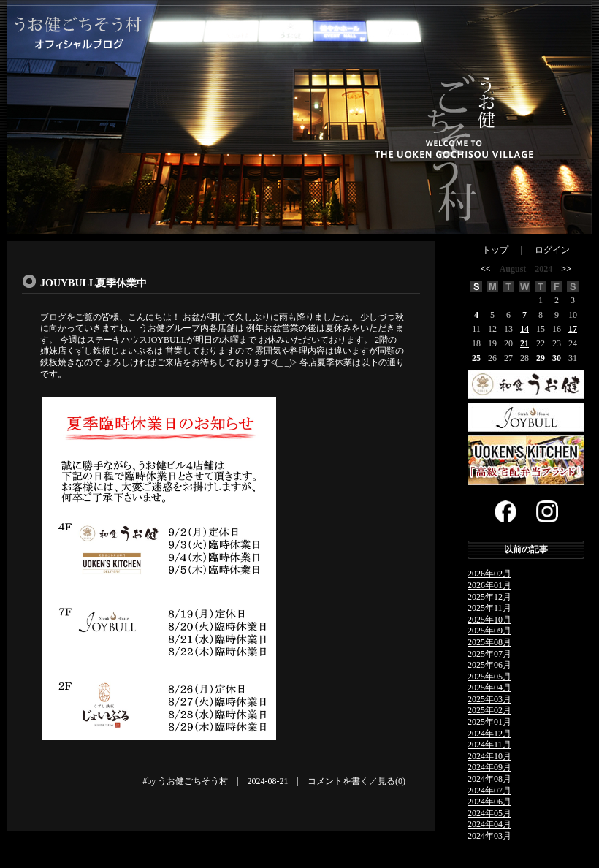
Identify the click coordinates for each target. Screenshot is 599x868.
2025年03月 (489, 699)
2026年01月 (489, 585)
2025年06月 (489, 665)
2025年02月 (489, 710)
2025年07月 (489, 654)
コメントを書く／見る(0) (356, 781)
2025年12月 (489, 597)
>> (566, 269)
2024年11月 (489, 745)
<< (486, 269)
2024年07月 (489, 791)
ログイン (552, 250)
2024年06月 (489, 802)
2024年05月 (489, 813)
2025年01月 (489, 722)
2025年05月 (489, 677)
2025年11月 (489, 608)
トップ (495, 250)
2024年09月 (489, 767)
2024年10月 (489, 756)
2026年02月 (489, 574)
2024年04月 (489, 824)
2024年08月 (489, 779)
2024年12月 (489, 734)
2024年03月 (489, 836)
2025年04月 (489, 688)
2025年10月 (489, 620)
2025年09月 (489, 631)
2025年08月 (489, 642)
